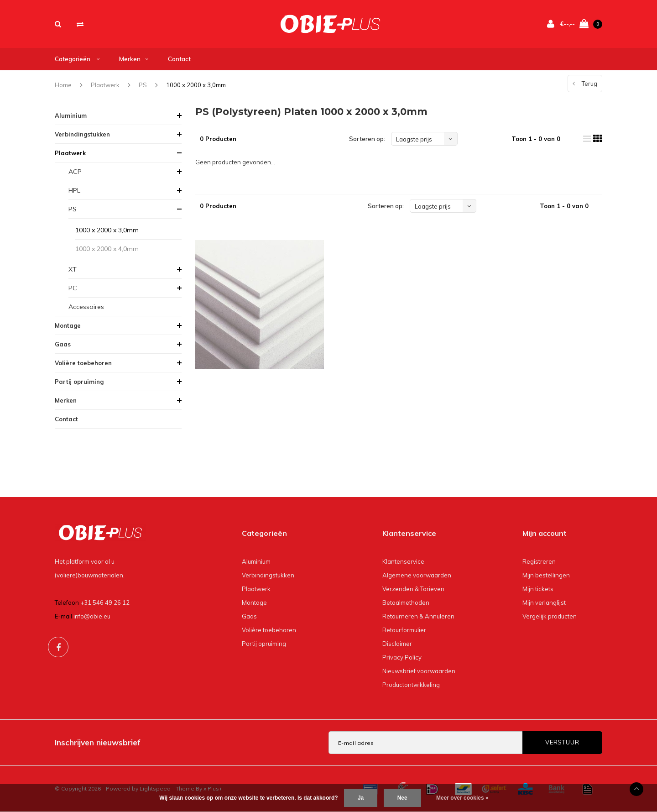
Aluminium (71, 115)
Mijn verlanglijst (544, 602)
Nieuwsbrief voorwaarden (419, 671)
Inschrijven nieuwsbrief (98, 742)
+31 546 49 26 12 (105, 602)
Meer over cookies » (462, 798)
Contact (179, 59)
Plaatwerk (105, 85)
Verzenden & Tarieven (413, 589)
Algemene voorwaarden (417, 575)
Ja (361, 798)
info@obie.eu (92, 616)
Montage (68, 325)
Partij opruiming (79, 382)
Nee (402, 798)
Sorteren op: (367, 139)
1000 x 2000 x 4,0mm (107, 249)
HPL (74, 190)
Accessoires (86, 307)
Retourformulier (404, 630)
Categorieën (77, 59)
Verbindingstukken (82, 134)
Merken (134, 59)
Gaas (63, 344)
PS (143, 85)
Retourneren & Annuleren (418, 616)
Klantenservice (403, 561)
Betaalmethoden (406, 602)
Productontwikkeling (411, 685)
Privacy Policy (402, 657)
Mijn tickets (538, 589)
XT (73, 269)
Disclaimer (397, 644)
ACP (75, 172)
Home (63, 85)
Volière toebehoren (83, 363)
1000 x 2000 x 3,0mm (196, 85)
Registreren (539, 561)
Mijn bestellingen (546, 575)
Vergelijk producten (550, 616)
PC (73, 288)
